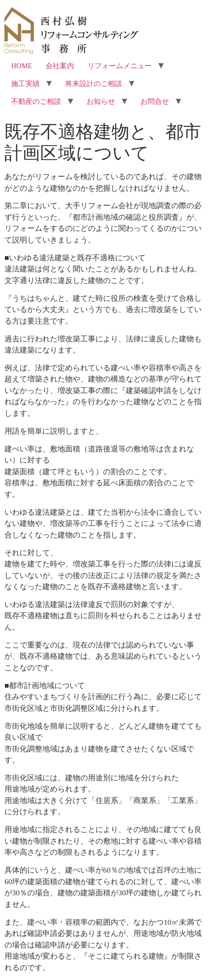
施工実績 (25, 84)
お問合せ (155, 101)
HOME (22, 66)
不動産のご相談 (36, 101)
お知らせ (101, 101)
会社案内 (60, 66)
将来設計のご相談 (94, 84)
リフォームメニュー (120, 66)
